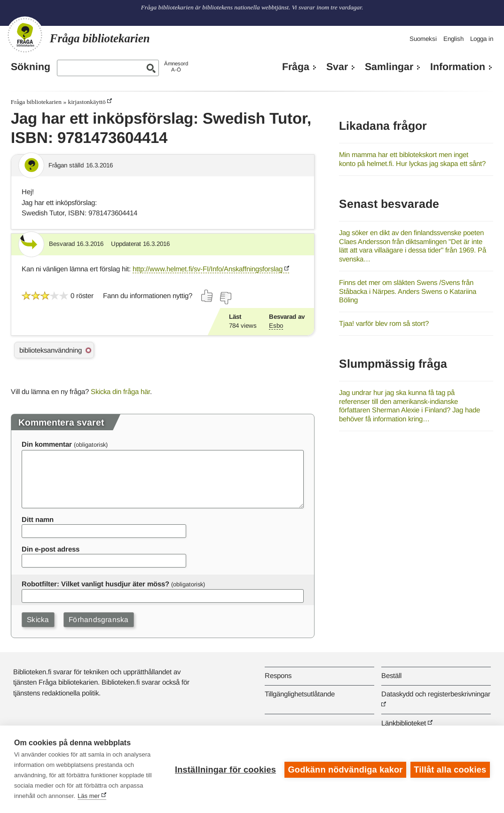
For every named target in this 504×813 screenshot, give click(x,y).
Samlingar (389, 67)
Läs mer (89, 796)
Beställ (391, 675)
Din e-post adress (51, 549)
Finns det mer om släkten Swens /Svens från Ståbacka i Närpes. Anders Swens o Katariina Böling (408, 291)
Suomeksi (423, 39)
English (453, 39)
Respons (278, 675)
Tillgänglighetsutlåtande (300, 694)
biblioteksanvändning (51, 350)
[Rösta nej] (225, 298)
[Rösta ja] (207, 296)
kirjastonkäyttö (87, 102)
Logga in (482, 39)
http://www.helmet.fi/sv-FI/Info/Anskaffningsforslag (208, 269)
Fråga (296, 67)
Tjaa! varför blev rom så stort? (384, 323)
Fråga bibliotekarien (36, 102)
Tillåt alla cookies (450, 769)
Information (458, 67)
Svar (337, 67)
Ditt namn (38, 519)
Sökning (31, 67)
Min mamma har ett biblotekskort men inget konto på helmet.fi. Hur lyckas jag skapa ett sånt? (412, 159)
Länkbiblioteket (404, 723)
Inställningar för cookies (224, 769)
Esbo (276, 326)
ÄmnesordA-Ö (176, 67)
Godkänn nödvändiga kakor (345, 769)
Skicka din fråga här (120, 391)
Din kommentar (47, 444)
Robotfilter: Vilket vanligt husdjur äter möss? (95, 584)
